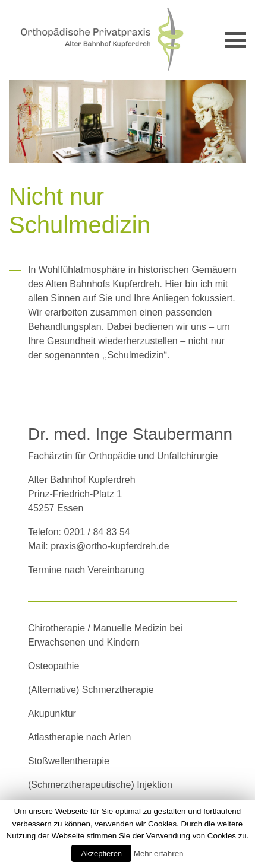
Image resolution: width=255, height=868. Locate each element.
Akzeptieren (101, 853)
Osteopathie (53, 666)
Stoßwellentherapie (69, 761)
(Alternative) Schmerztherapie (91, 690)
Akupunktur (52, 713)
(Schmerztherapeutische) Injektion (100, 785)
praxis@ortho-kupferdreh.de (110, 546)
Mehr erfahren (159, 853)
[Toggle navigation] (236, 40)
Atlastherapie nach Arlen (79, 737)
